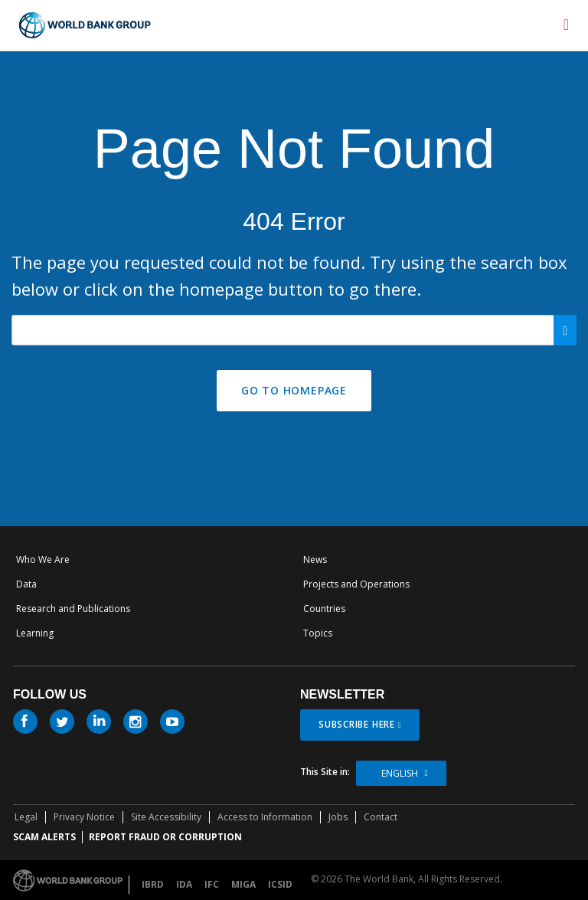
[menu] (566, 25)
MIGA (243, 884)
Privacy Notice (84, 817)
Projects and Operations (356, 584)
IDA (184, 884)
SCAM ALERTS (44, 837)
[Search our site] (294, 330)
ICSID (280, 884)
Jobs (338, 817)
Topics (318, 633)
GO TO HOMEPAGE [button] (294, 390)
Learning (35, 633)
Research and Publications (73, 609)
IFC (212, 884)
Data (26, 584)
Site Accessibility (166, 817)
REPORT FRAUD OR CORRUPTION (165, 837)
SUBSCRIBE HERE (357, 724)
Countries (324, 609)
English (400, 773)
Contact (381, 817)
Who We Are (43, 560)
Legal (26, 817)
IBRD (153, 884)
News (315, 560)
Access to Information (265, 817)
